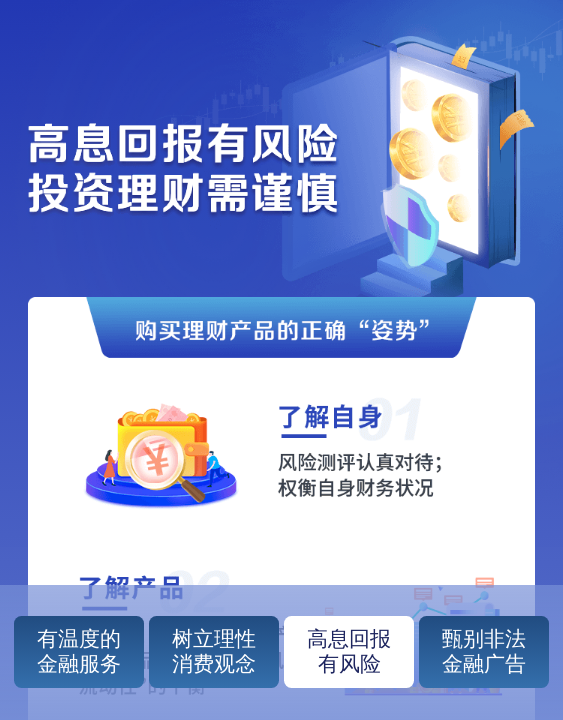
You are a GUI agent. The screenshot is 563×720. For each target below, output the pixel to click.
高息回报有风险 (349, 651)
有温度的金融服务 (79, 651)
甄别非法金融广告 (484, 651)
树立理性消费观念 (214, 651)
